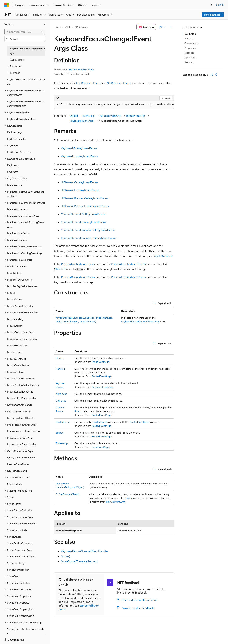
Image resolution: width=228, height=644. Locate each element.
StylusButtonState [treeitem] (17, 530)
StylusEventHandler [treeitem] (18, 570)
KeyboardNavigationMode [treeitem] (22, 119)
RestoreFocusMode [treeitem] (18, 464)
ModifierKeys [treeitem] (14, 273)
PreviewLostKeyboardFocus (129, 264)
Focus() (65, 556)
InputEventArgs (136, 116)
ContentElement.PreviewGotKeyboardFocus (88, 230)
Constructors (192, 43)
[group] (114, 105)
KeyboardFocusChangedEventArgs (140, 321)
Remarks (189, 38)
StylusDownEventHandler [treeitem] (21, 556)
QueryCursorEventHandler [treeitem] (22, 457)
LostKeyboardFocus (88, 83)
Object (74, 116)
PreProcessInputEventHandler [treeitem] (24, 431)
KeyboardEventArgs (82, 121)
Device (59, 358)
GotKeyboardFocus (119, 83)
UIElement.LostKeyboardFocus (80, 190)
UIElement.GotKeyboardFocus (79, 182)
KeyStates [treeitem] (13, 172)
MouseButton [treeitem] (15, 326)
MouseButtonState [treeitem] (18, 345)
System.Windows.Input (81, 69)
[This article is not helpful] (216, 75)
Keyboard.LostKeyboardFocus (79, 156)
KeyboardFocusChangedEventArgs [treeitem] (28, 51)
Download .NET (213, 15)
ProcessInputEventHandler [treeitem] (22, 444)
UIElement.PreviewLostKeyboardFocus (85, 206)
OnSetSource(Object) (67, 494)
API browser (81, 27)
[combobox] (25, 32)
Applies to (190, 57)
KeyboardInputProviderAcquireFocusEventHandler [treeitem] (26, 104)
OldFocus (61, 401)
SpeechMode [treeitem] (15, 484)
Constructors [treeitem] (17, 60)
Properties (190, 48)
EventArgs (89, 116)
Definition (190, 34)
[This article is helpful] (212, 75)
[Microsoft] (7, 5)
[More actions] (171, 27)
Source (78, 411)
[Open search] (211, 5)
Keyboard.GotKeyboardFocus (79, 148)
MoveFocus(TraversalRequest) (80, 561)
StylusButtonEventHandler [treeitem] (22, 523)
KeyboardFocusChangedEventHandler (85, 551)
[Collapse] (44, 24)
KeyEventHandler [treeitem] (17, 139)
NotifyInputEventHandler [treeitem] (21, 418)
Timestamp (62, 443)
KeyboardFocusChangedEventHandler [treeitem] (26, 82)
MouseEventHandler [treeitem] (18, 365)
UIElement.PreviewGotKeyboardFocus (84, 198)
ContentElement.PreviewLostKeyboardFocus (88, 238)
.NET (68, 27)
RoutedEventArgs (111, 116)
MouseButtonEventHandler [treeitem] (22, 339)
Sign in (220, 5)
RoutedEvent (63, 422)
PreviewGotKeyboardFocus (78, 264)
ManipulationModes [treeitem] (18, 233)
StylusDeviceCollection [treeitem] (20, 543)
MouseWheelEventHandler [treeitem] (22, 398)
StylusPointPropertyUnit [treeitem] (21, 616)
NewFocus (61, 394)
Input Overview (163, 256)
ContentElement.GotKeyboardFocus (83, 214)
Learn (58, 27)
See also (189, 62)
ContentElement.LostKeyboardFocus (83, 222)
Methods (189, 53)
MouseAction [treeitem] (15, 299)
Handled (60, 269)
